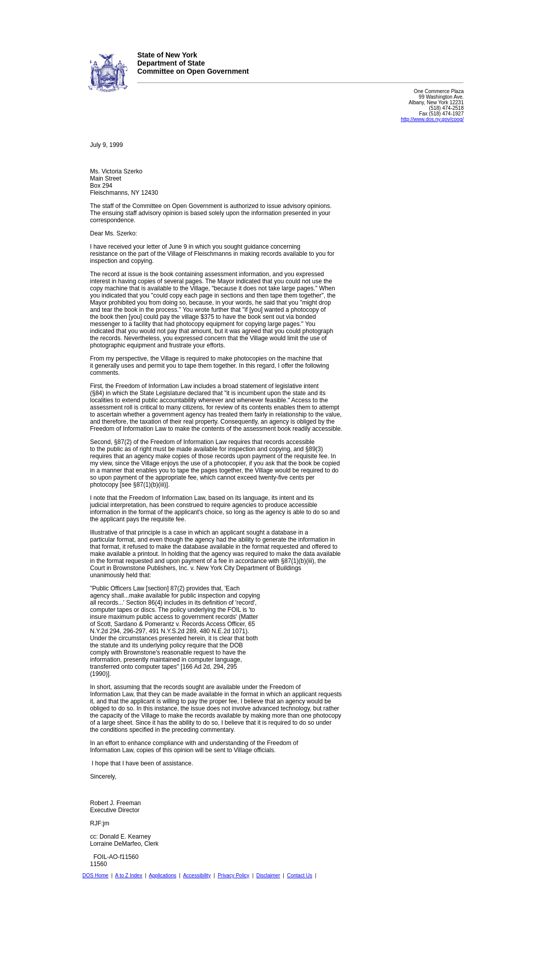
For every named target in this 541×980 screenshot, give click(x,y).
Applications (163, 875)
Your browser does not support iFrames (270, 22)
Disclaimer (268, 875)
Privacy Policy (233, 875)
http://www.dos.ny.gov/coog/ (432, 119)
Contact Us (299, 875)
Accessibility (197, 875)
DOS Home (95, 875)
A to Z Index (128, 875)
